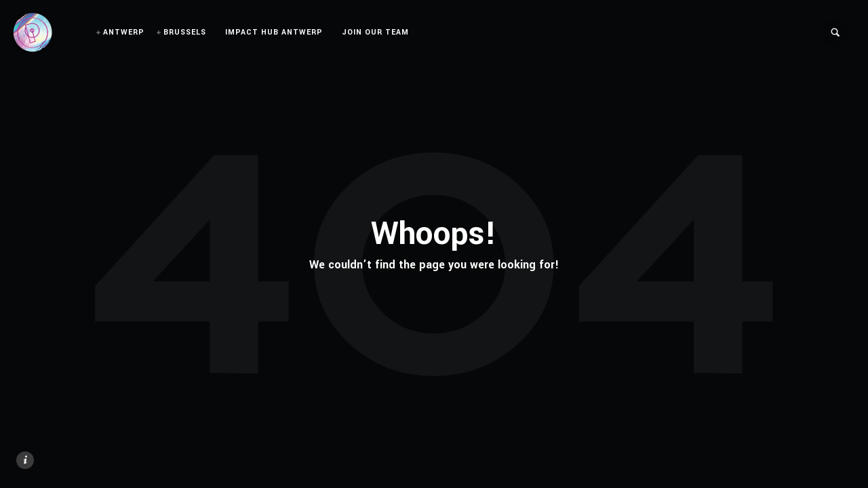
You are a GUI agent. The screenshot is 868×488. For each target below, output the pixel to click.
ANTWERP (124, 32)
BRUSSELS (185, 32)
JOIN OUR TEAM (375, 32)
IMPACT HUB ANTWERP (274, 32)
